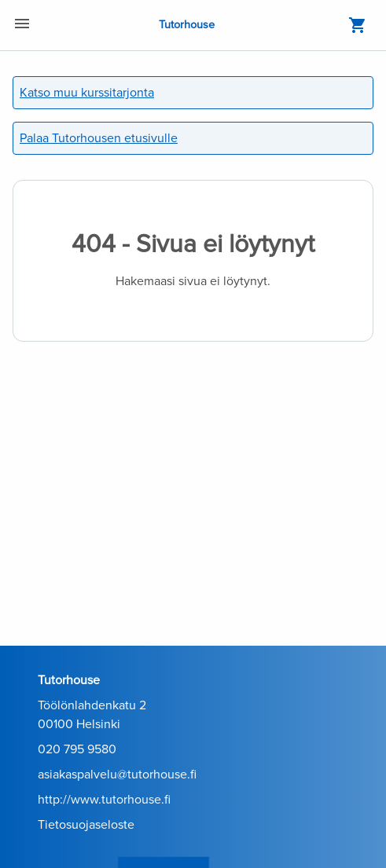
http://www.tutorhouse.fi (104, 800)
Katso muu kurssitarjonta (87, 93)
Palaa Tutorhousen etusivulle (99, 138)
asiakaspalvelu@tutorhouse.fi (117, 775)
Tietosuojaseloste (86, 825)
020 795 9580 (77, 749)
